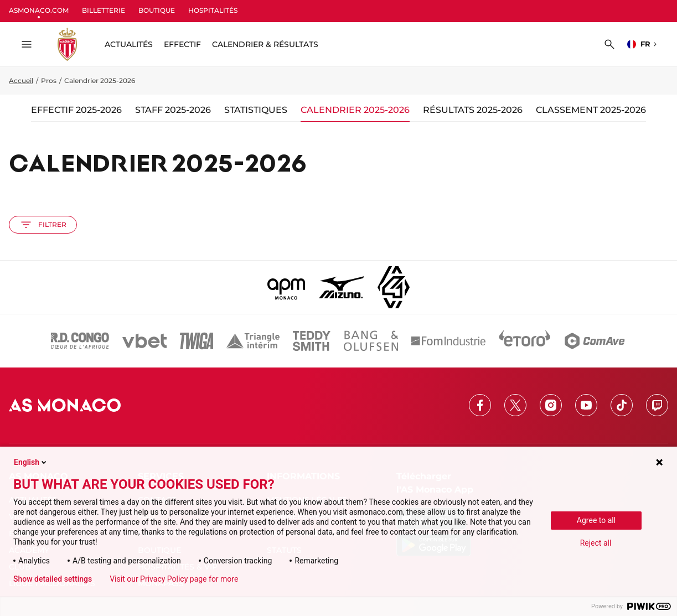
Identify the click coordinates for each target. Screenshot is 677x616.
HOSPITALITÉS (213, 10)
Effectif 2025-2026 (76, 110)
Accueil (21, 81)
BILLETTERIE (104, 10)
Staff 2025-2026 (173, 110)
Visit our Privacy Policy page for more (174, 579)
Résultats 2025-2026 (473, 110)
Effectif (182, 44)
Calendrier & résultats (265, 44)
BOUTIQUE (157, 10)
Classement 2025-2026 (591, 110)
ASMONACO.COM (39, 10)
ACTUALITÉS (129, 44)
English (31, 462)
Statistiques (256, 110)
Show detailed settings (53, 579)
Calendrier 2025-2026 (355, 110)
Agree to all (596, 520)
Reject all (596, 543)
